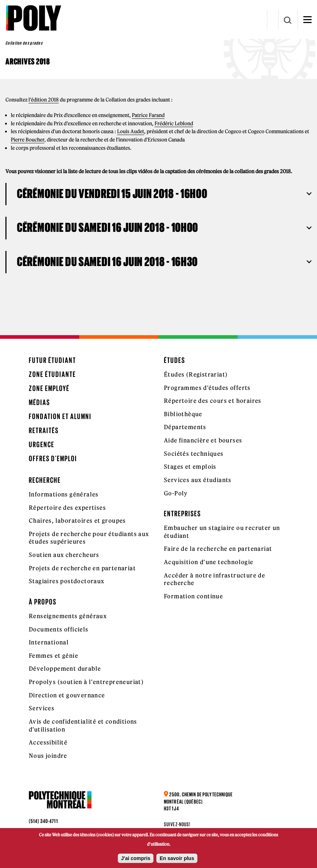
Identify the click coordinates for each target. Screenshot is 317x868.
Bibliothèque (183, 414)
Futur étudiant (52, 360)
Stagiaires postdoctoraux (67, 581)
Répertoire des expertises (67, 508)
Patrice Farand (148, 115)
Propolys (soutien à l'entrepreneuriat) (86, 682)
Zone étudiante (52, 374)
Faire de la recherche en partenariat (218, 549)
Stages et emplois (190, 467)
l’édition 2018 (44, 100)
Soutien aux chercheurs (64, 555)
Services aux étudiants (198, 480)
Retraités (44, 430)
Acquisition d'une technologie (209, 562)
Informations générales (64, 494)
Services (42, 708)
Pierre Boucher (28, 140)
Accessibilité (48, 742)
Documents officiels (59, 629)
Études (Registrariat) (196, 374)
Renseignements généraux (68, 616)
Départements (185, 427)
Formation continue (193, 596)
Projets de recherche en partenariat (82, 568)
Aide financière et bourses (203, 440)
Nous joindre (48, 756)
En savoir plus (177, 858)
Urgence (42, 444)
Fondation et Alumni (60, 416)
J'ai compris (136, 858)
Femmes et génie (53, 656)
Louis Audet (131, 131)
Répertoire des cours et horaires (213, 401)
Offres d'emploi (53, 458)
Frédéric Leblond (174, 123)
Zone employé (49, 388)
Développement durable (65, 669)
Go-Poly (176, 493)
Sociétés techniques (194, 454)
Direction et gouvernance (67, 695)
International (49, 642)
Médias (39, 402)
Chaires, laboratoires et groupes (77, 521)
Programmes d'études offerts (207, 388)
